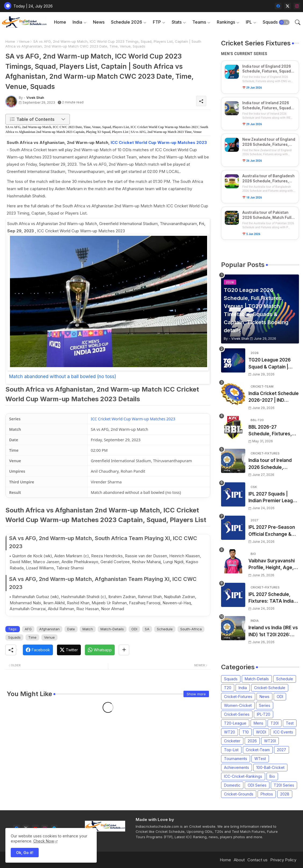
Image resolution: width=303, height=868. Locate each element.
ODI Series (257, 785)
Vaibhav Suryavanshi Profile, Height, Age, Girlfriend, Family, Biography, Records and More (272, 565)
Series (265, 705)
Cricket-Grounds (239, 794)
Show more (196, 694)
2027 (282, 750)
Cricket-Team (258, 750)
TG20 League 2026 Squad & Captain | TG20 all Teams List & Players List (273, 364)
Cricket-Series (237, 714)
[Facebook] (38, 650)
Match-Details (112, 629)
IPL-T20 (264, 714)
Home (60, 22)
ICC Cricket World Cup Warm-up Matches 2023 (159, 142)
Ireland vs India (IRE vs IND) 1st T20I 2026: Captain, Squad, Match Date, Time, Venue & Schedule (274, 632)
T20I (275, 723)
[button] (284, 22)
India (77, 22)
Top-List (231, 750)
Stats (177, 22)
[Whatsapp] (100, 650)
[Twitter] (69, 650)
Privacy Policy (283, 860)
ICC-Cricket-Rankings (243, 776)
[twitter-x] (288, 6)
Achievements (237, 767)
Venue (24, 41)
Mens (258, 723)
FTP (157, 22)
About (239, 860)
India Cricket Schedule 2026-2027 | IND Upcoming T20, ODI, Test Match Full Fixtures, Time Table (274, 397)
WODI (261, 732)
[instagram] (297, 6)
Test (290, 723)
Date (71, 629)
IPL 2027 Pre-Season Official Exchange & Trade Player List (272, 531)
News (99, 22)
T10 (246, 732)
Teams (199, 22)
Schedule (165, 629)
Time (32, 637)
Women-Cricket (238, 705)
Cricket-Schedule (270, 688)
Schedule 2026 (127, 22)
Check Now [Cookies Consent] (44, 841)
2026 (252, 741)
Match (88, 629)
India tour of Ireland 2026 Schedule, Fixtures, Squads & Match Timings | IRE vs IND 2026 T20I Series (273, 464)
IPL (249, 22)
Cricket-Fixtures (238, 697)
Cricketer (232, 741)
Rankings (226, 22)
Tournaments (236, 759)
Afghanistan (49, 629)
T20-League (235, 723)
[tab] (60, 22)
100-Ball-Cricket (270, 767)
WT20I (270, 741)
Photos (267, 794)
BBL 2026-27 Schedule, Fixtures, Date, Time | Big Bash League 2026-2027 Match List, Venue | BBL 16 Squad (272, 431)
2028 (285, 794)
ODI (134, 629)
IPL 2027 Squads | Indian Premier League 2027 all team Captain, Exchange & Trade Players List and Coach (273, 498)
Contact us (257, 860)
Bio (272, 776)
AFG (28, 629)
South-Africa (191, 629)
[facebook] (278, 6)
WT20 (230, 732)
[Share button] (124, 650)
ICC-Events (283, 732)
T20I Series (284, 785)
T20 (228, 688)
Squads (270, 22)
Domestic (232, 785)
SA (147, 629)
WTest (260, 759)
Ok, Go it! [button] (25, 853)
